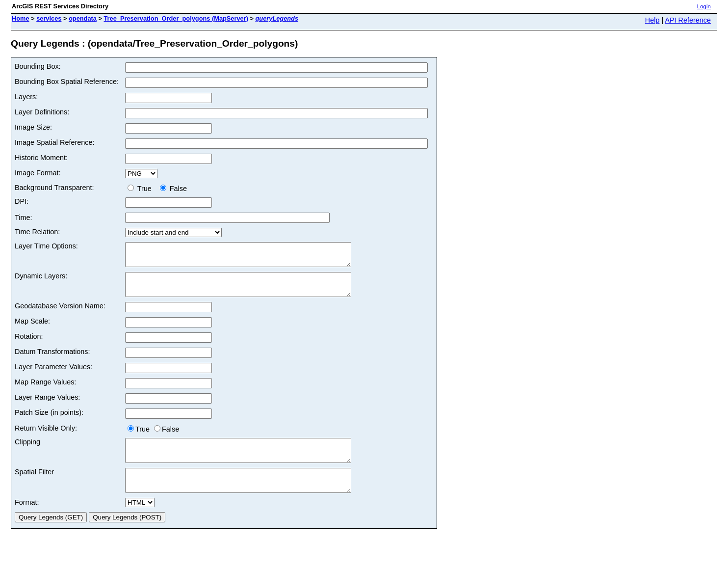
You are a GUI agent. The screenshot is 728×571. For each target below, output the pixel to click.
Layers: (26, 97)
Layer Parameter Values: (53, 376)
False (173, 189)
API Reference (688, 20)
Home (21, 18)
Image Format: (38, 173)
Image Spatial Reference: (54, 142)
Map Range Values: (45, 391)
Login (704, 6)
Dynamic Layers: (41, 280)
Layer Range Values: (47, 406)
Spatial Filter (34, 485)
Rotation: (29, 345)
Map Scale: (32, 330)
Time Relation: (37, 232)
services (49, 18)
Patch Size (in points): (49, 421)
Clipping (27, 451)
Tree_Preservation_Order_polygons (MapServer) (176, 18)
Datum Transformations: (52, 360)
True (142, 189)
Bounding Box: (38, 66)
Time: (23, 218)
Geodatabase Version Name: (60, 315)
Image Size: (33, 127)
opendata (83, 18)
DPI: (22, 201)
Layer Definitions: (42, 112)
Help (652, 20)
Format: (27, 520)
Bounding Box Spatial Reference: (67, 82)
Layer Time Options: (46, 246)
